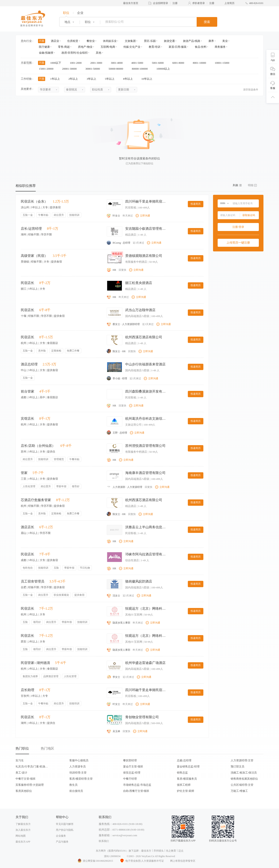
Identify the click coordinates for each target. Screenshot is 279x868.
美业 (225, 41)
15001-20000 (48, 69)
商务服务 (220, 47)
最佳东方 (146, 851)
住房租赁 (73, 41)
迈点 (181, 851)
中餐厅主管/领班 (26, 779)
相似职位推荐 (26, 186)
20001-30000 (71, 69)
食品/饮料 (201, 47)
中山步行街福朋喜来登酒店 (145, 364)
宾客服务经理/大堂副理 (30, 785)
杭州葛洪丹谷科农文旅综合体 (146, 419)
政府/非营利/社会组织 (75, 53)
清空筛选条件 (251, 90)
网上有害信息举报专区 (183, 861)
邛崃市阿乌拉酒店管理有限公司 (146, 554)
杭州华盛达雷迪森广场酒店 (145, 663)
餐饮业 (91, 41)
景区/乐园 (150, 41)
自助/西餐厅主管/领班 (136, 791)
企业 (80, 13)
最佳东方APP (23, 842)
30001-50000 (94, 69)
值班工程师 (184, 785)
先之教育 (171, 851)
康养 (211, 41)
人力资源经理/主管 (242, 760)
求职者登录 (199, 3)
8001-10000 (201, 63)
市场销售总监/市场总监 (137, 785)
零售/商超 (64, 47)
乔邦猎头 (159, 851)
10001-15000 (223, 63)
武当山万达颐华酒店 (140, 310)
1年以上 (56, 79)
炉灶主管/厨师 (186, 791)
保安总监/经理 (132, 773)
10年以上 (148, 79)
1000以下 (57, 63)
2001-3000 (98, 63)
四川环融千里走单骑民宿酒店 (146, 201)
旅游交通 (169, 41)
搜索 (207, 22)
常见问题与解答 (65, 824)
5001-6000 (159, 63)
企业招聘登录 (161, 3)
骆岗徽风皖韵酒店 (139, 581)
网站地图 (21, 836)
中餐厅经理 (130, 779)
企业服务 (61, 836)
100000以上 (165, 69)
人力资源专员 (78, 766)
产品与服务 (62, 842)
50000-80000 (117, 69)
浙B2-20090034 (112, 856)
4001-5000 (139, 63)
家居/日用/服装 (178, 47)
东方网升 (101, 851)
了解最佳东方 (23, 824)
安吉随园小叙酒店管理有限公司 (146, 229)
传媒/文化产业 (132, 47)
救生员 (73, 785)
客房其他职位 (24, 791)
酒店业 (55, 41)
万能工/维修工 (239, 791)
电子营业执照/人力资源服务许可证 (142, 861)
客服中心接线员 (79, 760)
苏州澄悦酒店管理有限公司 (145, 446)
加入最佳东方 (23, 830)
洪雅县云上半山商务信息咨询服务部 (146, 527)
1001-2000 (77, 63)
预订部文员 (238, 766)
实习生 (20, 760)
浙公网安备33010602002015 (95, 861)
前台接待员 (76, 791)
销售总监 (182, 773)
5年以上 (111, 79)
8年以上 (129, 79)
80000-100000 (141, 69)
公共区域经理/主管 (242, 785)
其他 (99, 53)
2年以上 (75, 79)
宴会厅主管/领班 (133, 766)
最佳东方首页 (131, 3)
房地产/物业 (85, 47)
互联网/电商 (108, 47)
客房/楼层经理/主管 (81, 779)
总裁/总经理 (184, 760)
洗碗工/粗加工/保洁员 (244, 773)
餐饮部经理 (130, 760)
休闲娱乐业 (110, 41)
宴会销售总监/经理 (188, 766)
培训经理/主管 (78, 773)
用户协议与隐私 (65, 830)
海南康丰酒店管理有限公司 (145, 473)
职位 (66, 13)
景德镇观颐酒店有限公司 (144, 256)
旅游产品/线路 (192, 41)
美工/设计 (21, 773)
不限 (42, 41)
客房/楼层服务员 (187, 779)
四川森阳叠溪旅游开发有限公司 (146, 391)
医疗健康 (44, 47)
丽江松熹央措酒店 (139, 283)
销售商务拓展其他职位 (244, 779)
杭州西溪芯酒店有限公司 (144, 337)
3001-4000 (118, 63)
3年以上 (93, 79)
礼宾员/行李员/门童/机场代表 (32, 766)
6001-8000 (180, 63)
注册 (175, 3)
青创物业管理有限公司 (142, 717)
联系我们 (104, 841)
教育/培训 (155, 47)
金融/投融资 (46, 53)
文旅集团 (130, 41)
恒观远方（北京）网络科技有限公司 (146, 609)
